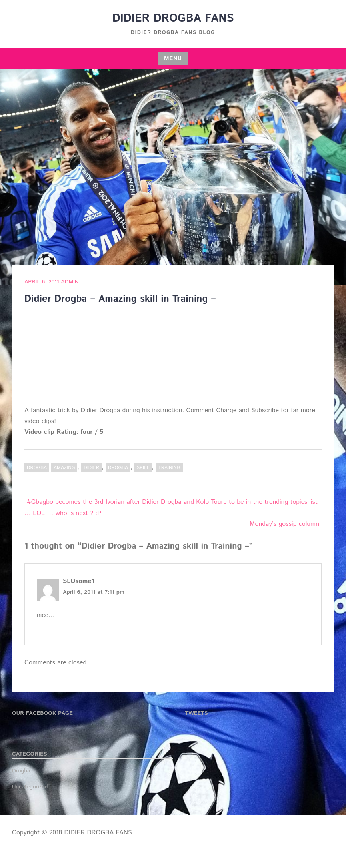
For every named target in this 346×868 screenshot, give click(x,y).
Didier (91, 468)
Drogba (37, 468)
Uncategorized (30, 787)
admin (70, 282)
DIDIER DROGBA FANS (173, 18)
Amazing (64, 468)
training (169, 468)
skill (143, 468)
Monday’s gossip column (284, 524)
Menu (173, 58)
